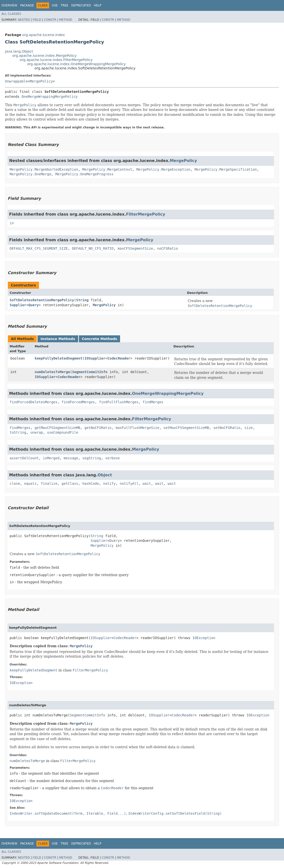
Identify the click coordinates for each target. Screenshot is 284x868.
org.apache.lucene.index (43, 35)
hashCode (91, 484)
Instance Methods (58, 339)
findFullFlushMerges (119, 402)
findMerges (153, 402)
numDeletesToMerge (52, 372)
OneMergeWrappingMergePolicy (50, 97)
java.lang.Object (19, 51)
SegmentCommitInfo (90, 372)
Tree (64, 5)
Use (55, 5)
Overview (9, 5)
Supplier (18, 305)
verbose (113, 458)
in (12, 223)
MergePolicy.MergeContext (107, 169)
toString (18, 432)
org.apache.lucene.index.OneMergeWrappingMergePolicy (76, 64)
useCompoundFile (63, 432)
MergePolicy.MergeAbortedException (44, 169)
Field (37, 20)
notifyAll (129, 484)
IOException (204, 638)
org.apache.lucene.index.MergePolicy (44, 56)
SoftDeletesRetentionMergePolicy (42, 300)
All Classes (11, 14)
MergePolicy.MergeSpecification (226, 169)
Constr (50, 20)
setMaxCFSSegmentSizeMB (186, 428)
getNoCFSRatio (98, 428)
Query (34, 305)
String (82, 300)
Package (27, 5)
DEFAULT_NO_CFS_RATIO (93, 248)
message (71, 458)
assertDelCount (24, 458)
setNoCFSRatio (227, 428)
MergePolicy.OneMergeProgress (84, 174)
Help (98, 5)
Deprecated (81, 5)
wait (147, 484)
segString (92, 458)
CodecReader (119, 358)
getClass (70, 484)
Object (105, 475)
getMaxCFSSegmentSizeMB (57, 428)
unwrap (37, 432)
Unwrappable (16, 81)
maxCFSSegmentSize (135, 248)
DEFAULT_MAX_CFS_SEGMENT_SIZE (39, 248)
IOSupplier (95, 358)
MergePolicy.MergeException (163, 169)
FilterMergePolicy (146, 214)
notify (109, 484)
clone (15, 484)
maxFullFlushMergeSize (137, 428)
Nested (24, 20)
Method (66, 20)
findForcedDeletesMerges (34, 402)
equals (30, 484)
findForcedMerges (78, 402)
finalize (49, 484)
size (249, 428)
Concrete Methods (100, 339)
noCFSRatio (167, 248)
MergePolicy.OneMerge (30, 174)
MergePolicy (41, 81)
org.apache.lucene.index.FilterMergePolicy (56, 60)
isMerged (51, 458)
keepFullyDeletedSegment (59, 358)
